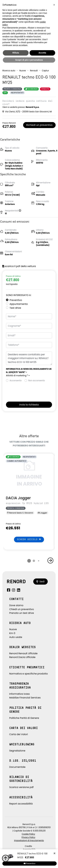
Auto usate (16, 637)
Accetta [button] (42, 53)
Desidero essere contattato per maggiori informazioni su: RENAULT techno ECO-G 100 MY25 (29, 358)
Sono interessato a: (19, 295)
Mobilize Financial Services (25, 698)
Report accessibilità (21, 804)
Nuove (23, 71)
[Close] (54, 853)
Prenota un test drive (22, 613)
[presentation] (29, 391)
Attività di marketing (18, 376)
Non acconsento (37, 381)
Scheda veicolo (29, 539)
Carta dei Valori (19, 734)
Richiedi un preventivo (39, 125)
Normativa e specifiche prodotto (29, 674)
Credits (28, 846)
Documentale (17, 767)
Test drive (15, 308)
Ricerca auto (9, 71)
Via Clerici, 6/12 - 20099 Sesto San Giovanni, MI (27, 112)
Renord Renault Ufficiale (23, 653)
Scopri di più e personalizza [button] (29, 60)
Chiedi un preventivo (22, 609)
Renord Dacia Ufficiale (22, 657)
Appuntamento (19, 304)
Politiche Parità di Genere (24, 718)
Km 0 (12, 633)
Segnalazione (17, 751)
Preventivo (16, 300)
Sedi (40, 582)
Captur (45, 71)
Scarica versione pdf (21, 787)
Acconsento (16, 381)
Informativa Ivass (19, 694)
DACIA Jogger (18, 498)
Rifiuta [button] (16, 53)
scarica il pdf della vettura (19, 266)
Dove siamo (16, 605)
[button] (21, 211)
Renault (34, 71)
